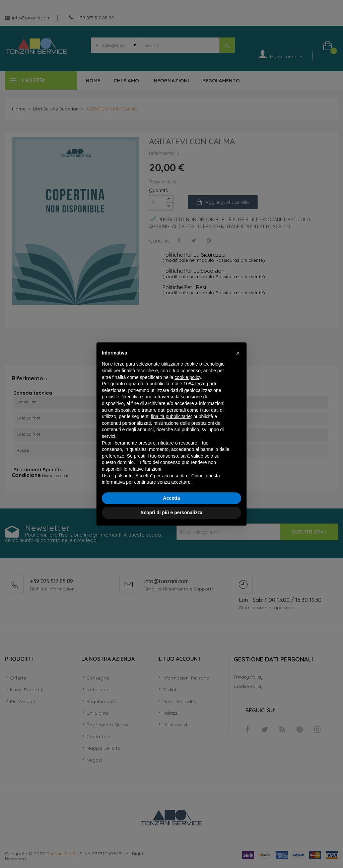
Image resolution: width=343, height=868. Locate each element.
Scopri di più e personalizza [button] (171, 512)
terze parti (206, 384)
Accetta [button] (172, 498)
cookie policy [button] (188, 377)
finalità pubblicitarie (171, 416)
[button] (238, 353)
